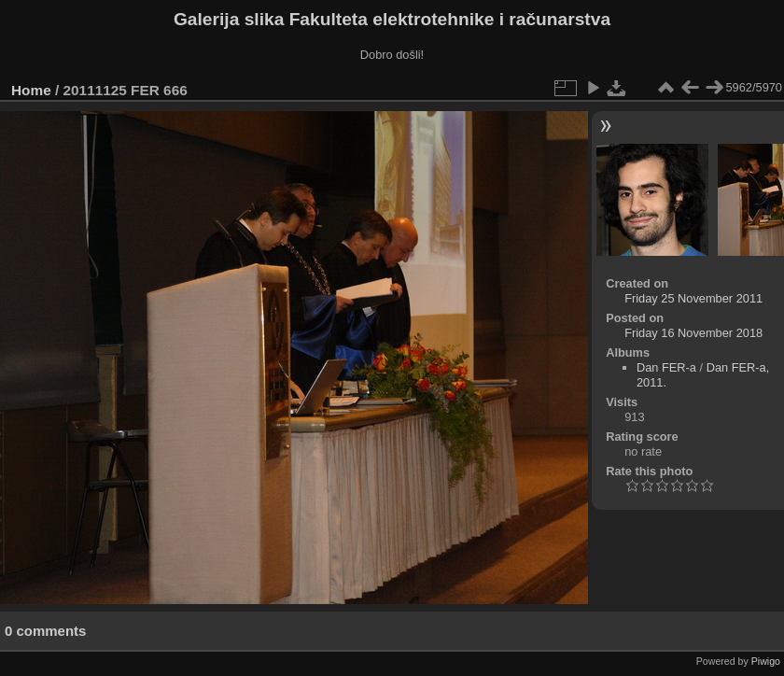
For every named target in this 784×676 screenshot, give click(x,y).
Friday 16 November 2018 (693, 333)
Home (31, 90)
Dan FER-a (666, 367)
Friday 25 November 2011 (693, 298)
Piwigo (766, 661)
